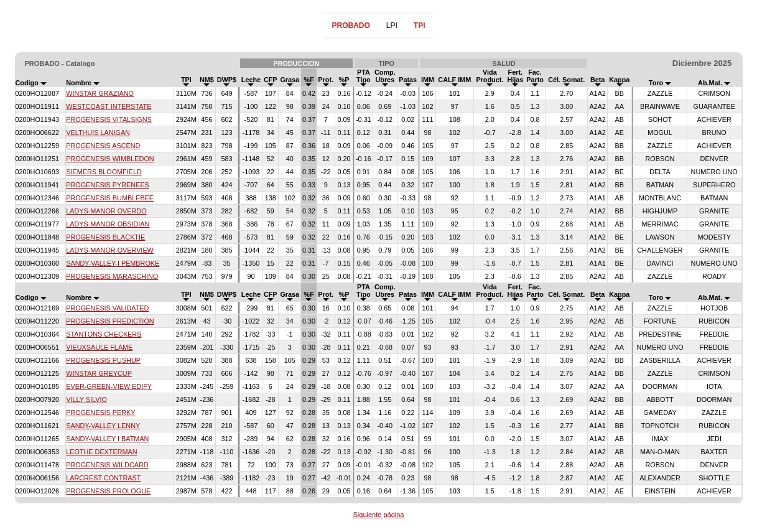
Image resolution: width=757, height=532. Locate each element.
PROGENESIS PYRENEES (108, 185)
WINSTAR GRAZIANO (100, 93)
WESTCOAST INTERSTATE (109, 106)
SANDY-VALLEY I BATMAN (107, 439)
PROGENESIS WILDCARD (107, 465)
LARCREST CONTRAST (103, 478)
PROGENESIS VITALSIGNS (109, 119)
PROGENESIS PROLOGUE (108, 491)
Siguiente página (379, 515)
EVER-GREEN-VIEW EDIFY (109, 386)
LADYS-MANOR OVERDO (106, 211)
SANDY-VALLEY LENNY (103, 426)
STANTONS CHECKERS (104, 334)
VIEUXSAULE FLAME (99, 347)
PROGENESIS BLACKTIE (105, 237)
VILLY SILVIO (86, 399)
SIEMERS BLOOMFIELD (104, 172)
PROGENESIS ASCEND (103, 146)
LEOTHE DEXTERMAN (101, 452)
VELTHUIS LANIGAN (98, 133)
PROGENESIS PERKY (100, 413)
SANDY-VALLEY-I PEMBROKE (113, 263)
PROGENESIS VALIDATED (107, 308)
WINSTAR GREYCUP (99, 373)
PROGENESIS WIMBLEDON (110, 159)
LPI (392, 26)
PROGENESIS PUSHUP (103, 360)
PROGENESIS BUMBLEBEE (110, 198)
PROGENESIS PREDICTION (110, 321)
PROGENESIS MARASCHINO (112, 276)
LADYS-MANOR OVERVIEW (110, 250)
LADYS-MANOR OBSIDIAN (108, 224)
